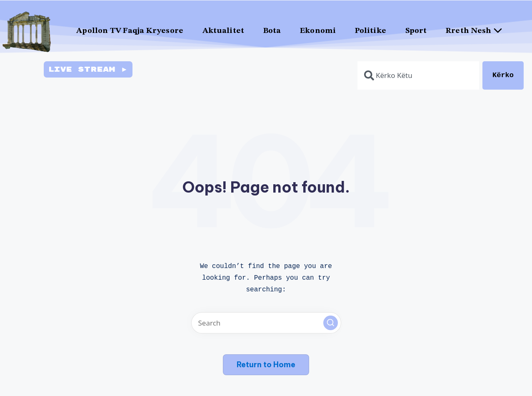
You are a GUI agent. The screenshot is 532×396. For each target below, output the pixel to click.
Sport (416, 31)
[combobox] (418, 75)
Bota (272, 31)
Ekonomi (318, 31)
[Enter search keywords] (266, 323)
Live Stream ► (88, 69)
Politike (371, 31)
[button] (331, 323)
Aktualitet (223, 31)
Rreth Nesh (477, 31)
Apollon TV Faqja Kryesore (130, 31)
